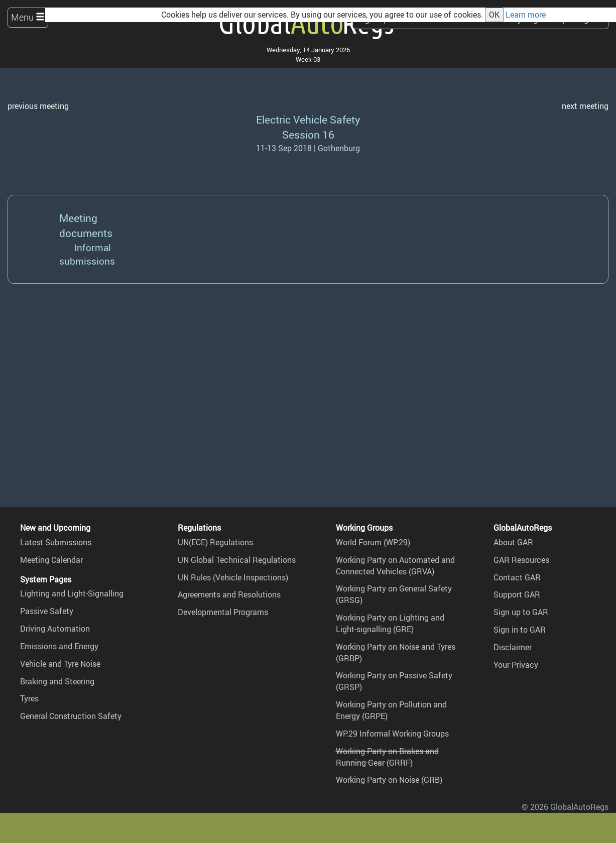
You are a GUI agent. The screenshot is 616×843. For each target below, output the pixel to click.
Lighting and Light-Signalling (72, 593)
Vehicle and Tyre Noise (60, 664)
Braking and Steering (57, 681)
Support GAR (517, 594)
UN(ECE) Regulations (215, 542)
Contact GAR (517, 577)
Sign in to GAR (520, 630)
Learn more (526, 15)
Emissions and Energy (59, 646)
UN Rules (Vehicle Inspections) (233, 577)
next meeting (585, 106)
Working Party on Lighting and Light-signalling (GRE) (390, 623)
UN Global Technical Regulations (237, 560)
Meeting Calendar (51, 560)
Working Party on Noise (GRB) (389, 780)
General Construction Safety (71, 716)
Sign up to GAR (521, 612)
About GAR (513, 542)
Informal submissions (87, 254)
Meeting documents (86, 225)
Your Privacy (516, 665)
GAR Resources (521, 560)
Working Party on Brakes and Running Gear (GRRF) (387, 757)
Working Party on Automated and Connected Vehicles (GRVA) (395, 566)
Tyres (29, 698)
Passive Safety (47, 611)
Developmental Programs (223, 612)
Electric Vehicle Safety (308, 119)
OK (494, 15)
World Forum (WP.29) (373, 542)
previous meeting (38, 106)
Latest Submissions (56, 542)
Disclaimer (513, 647)
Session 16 (308, 134)
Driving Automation (55, 629)
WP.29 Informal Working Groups (392, 734)
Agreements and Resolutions (229, 594)
